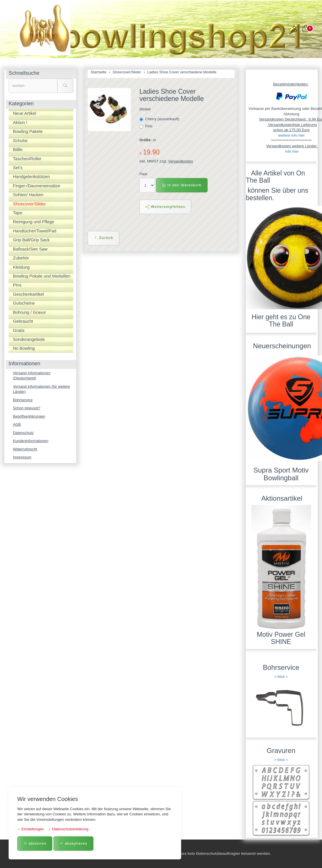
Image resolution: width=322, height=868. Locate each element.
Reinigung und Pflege (33, 222)
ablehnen (35, 843)
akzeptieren (73, 843)
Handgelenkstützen (31, 176)
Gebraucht (23, 321)
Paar (143, 174)
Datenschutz (23, 433)
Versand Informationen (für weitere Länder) (42, 389)
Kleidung (21, 267)
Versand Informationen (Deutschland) (32, 376)
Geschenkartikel (28, 294)
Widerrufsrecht (25, 449)
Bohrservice (23, 400)
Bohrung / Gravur (29, 312)
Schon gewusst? (27, 408)
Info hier (292, 151)
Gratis (19, 330)
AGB (17, 424)
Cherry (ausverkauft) (160, 119)
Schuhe (20, 140)
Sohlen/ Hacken (28, 195)
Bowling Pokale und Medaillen (42, 276)
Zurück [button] (103, 238)
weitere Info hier (291, 135)
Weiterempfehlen (165, 207)
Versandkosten (181, 161)
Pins (146, 126)
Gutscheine (24, 303)
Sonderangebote (29, 339)
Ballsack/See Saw (30, 249)
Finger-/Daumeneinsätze (37, 186)
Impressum (22, 457)
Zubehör (21, 258)
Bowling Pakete (28, 131)
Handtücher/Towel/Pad (35, 231)
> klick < (281, 677)
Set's (18, 168)
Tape (18, 213)
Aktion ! (20, 122)
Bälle (18, 149)
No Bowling (24, 348)
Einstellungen (31, 829)
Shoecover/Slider (29, 204)
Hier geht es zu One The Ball (281, 321)
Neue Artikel (25, 113)
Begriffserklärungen (29, 416)
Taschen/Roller (27, 159)
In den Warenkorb (182, 185)
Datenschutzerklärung (68, 829)
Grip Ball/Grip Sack (31, 240)
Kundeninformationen (31, 441)
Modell (145, 109)
